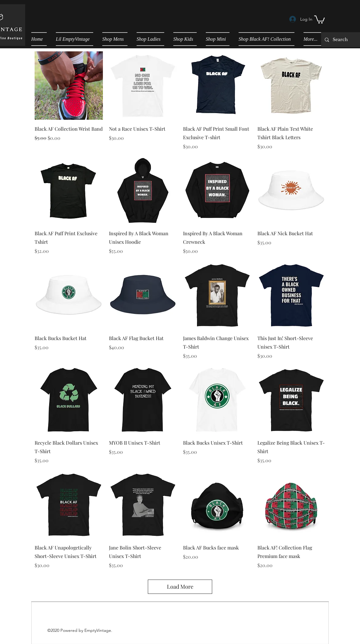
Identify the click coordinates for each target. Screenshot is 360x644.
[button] (319, 19)
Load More (180, 587)
